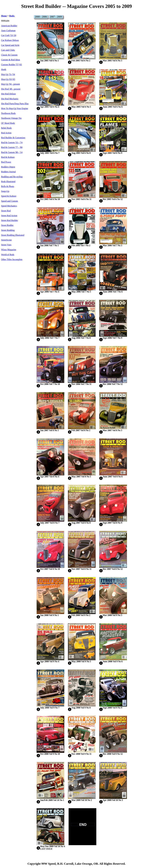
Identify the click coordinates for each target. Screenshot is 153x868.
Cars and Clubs (8, 50)
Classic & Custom (9, 55)
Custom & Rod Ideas (11, 60)
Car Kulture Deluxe (10, 40)
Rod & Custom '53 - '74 (12, 143)
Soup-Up (5, 191)
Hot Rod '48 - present (11, 89)
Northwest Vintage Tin (11, 118)
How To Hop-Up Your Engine (15, 108)
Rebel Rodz (6, 128)
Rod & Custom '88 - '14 (12, 152)
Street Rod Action (9, 216)
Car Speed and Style (10, 45)
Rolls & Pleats (8, 186)
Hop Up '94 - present (10, 84)
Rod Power (6, 162)
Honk (4, 69)
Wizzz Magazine (9, 250)
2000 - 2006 (41, 17)
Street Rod (6, 211)
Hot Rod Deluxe (8, 94)
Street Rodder (7, 225)
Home (4, 16)
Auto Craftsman (8, 31)
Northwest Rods (8, 113)
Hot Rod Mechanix (10, 99)
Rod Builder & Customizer (13, 138)
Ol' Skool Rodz (8, 123)
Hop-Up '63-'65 (8, 79)
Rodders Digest (8, 167)
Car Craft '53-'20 (9, 35)
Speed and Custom (9, 201)
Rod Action (6, 133)
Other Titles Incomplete (12, 259)
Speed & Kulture (9, 196)
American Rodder (9, 26)
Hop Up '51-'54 (8, 74)
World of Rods (8, 255)
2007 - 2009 (56, 17)
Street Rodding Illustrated (13, 235)
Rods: (12, 16)
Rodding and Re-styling (12, 177)
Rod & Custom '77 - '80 (12, 147)
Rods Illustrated (8, 182)
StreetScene (6, 240)
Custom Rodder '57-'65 (12, 65)
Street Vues (6, 245)
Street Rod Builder (9, 220)
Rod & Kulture (8, 157)
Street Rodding (8, 230)
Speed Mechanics (9, 206)
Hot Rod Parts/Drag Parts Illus (15, 104)
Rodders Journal (8, 172)
